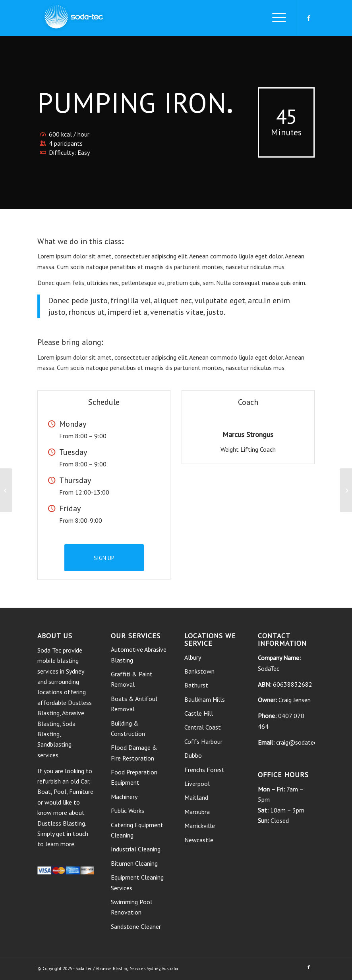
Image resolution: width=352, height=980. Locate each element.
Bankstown (199, 671)
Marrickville (200, 826)
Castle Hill (199, 713)
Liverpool (197, 784)
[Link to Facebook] (309, 18)
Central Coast (203, 727)
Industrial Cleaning (136, 849)
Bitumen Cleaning (134, 863)
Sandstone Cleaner (136, 926)
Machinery (124, 797)
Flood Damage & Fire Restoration (134, 753)
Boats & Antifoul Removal (134, 704)
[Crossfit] (6, 490)
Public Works (128, 811)
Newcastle (199, 840)
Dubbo (193, 755)
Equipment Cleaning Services (137, 882)
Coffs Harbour (203, 741)
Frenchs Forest (204, 770)
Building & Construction (128, 728)
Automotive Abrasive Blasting (139, 655)
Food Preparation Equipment (134, 777)
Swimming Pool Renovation (132, 907)
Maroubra (197, 812)
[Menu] (275, 18)
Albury (193, 657)
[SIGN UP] (104, 558)
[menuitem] (275, 18)
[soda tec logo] (73, 18)
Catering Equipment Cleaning (137, 830)
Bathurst (196, 685)
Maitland (196, 797)
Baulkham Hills (205, 699)
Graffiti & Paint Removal (132, 679)
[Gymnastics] (346, 490)
